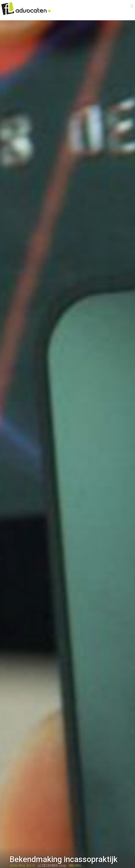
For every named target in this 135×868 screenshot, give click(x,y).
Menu (125, 6)
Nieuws (75, 866)
